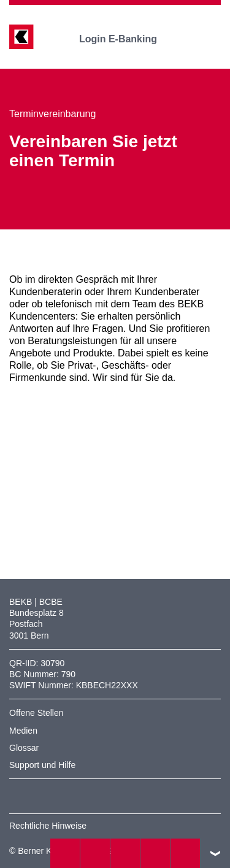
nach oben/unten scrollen (215, 853)
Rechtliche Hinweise (48, 826)
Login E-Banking (127, 39)
